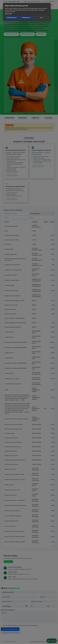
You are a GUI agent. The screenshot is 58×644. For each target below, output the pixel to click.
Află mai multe (8, 14)
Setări (41, 18)
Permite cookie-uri (12, 18)
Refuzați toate (26, 18)
